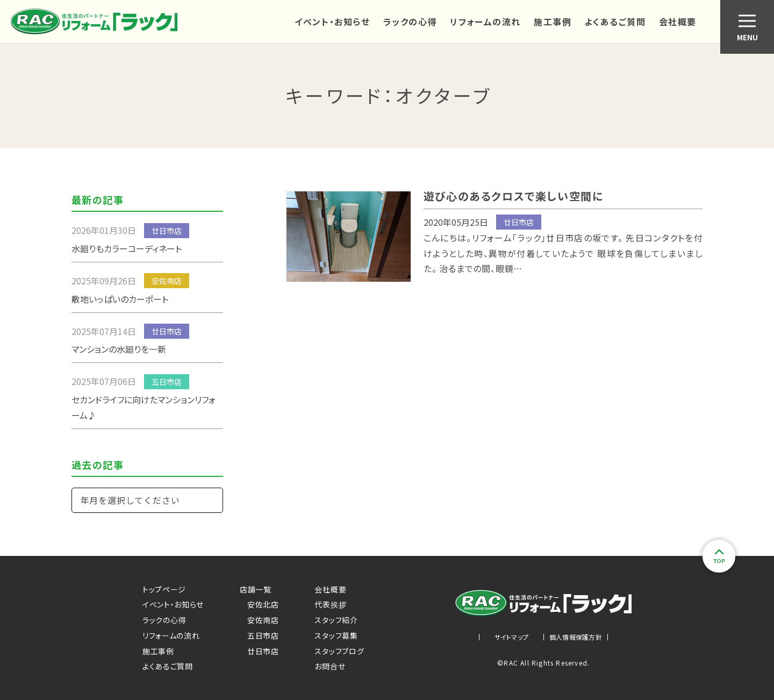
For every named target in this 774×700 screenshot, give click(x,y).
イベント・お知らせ (332, 22)
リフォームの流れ (485, 22)
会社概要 (678, 22)
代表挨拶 (330, 604)
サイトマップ (511, 637)
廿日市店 (259, 651)
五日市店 (259, 635)
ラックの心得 (410, 22)
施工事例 (553, 22)
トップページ (164, 589)
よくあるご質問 (615, 22)
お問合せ (330, 666)
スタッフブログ (339, 651)
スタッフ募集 (336, 635)
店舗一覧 (256, 589)
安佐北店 (259, 604)
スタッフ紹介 (336, 620)
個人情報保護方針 (576, 637)
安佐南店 (259, 620)
